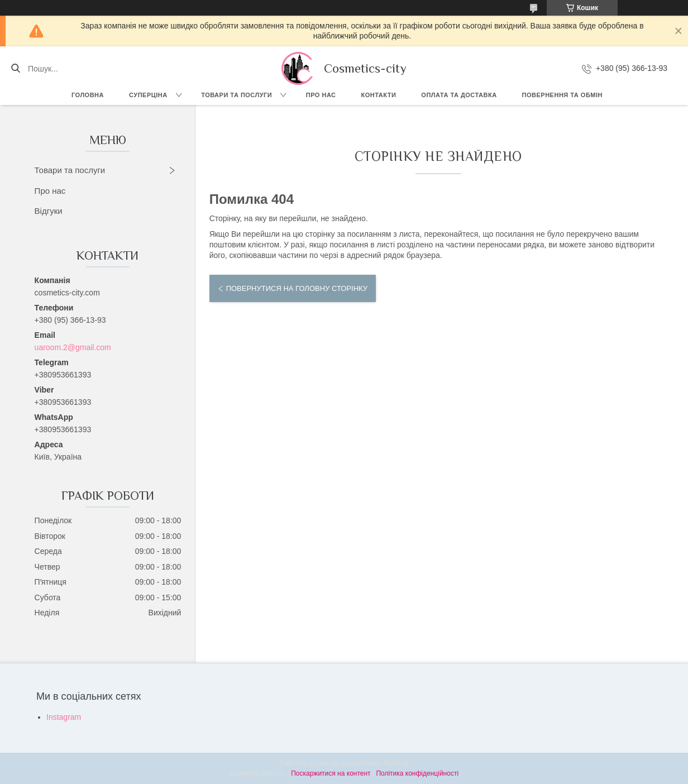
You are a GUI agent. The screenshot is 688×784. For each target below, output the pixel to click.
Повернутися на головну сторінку (297, 288)
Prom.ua (396, 763)
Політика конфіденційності (417, 773)
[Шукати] (15, 69)
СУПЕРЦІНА (148, 95)
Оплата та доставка (459, 95)
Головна (88, 95)
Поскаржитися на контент (331, 773)
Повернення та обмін (562, 95)
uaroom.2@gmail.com (73, 347)
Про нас (321, 95)
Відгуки (49, 211)
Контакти (379, 95)
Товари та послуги (236, 95)
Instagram (64, 717)
